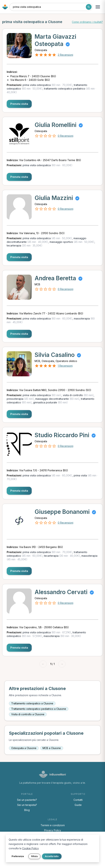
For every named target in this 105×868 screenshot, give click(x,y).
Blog (27, 810)
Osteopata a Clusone (24, 748)
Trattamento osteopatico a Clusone (32, 703)
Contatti (78, 800)
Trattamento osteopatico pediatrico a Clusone (39, 709)
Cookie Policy (30, 848)
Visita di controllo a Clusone (28, 714)
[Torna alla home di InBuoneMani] (5, 7)
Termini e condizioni (53, 825)
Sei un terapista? (27, 805)
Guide (78, 805)
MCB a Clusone (52, 748)
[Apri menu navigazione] (98, 7)
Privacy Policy (53, 830)
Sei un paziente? (27, 800)
